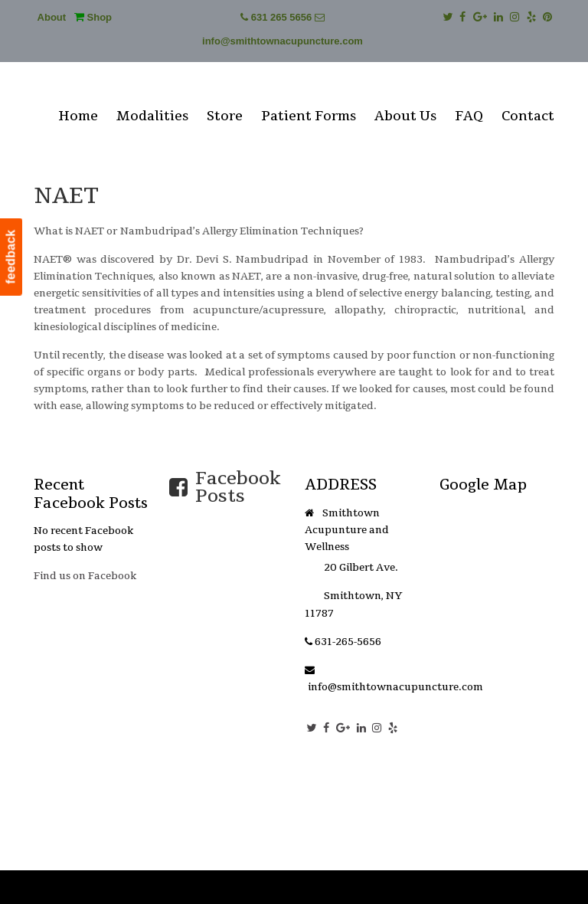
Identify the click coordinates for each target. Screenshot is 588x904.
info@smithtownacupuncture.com (283, 41)
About (52, 17)
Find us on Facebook (85, 576)
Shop (93, 17)
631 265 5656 (282, 17)
